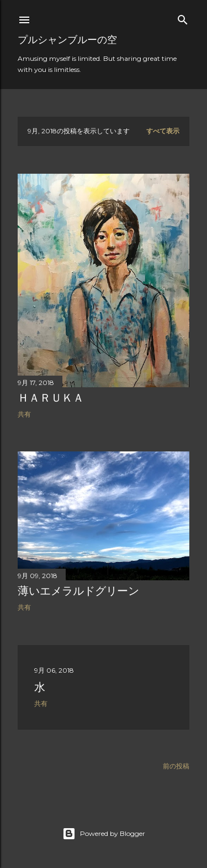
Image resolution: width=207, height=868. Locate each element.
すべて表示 (163, 131)
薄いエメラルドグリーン (78, 591)
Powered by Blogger (104, 834)
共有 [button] (24, 414)
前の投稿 (176, 766)
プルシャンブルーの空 (67, 40)
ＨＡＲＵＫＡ (51, 398)
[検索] (183, 17)
